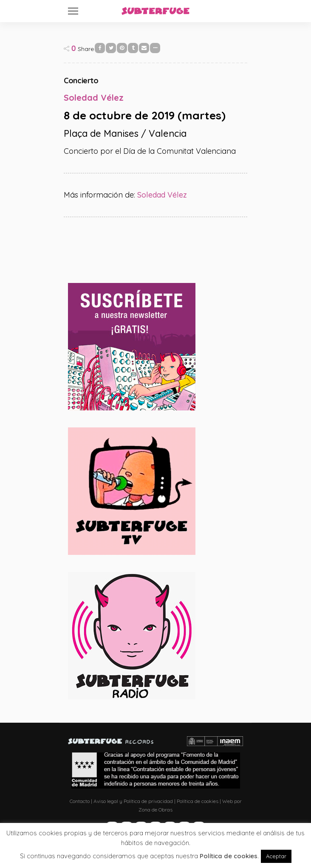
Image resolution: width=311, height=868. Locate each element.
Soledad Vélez (162, 195)
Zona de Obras (155, 810)
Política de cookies (198, 801)
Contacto (80, 801)
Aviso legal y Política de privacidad (133, 801)
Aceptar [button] (276, 856)
